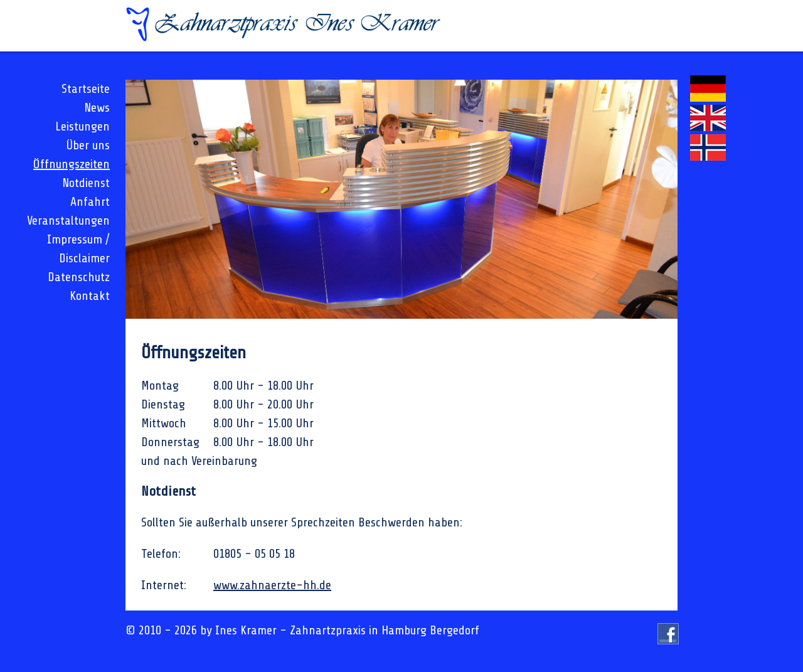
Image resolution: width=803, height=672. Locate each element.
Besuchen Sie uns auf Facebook (668, 644)
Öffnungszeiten (72, 164)
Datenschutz (79, 277)
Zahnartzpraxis (328, 630)
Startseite (86, 89)
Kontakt (90, 296)
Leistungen (82, 126)
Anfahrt (90, 202)
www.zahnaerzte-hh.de (272, 585)
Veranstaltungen (68, 221)
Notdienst (86, 183)
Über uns (88, 145)
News (97, 108)
